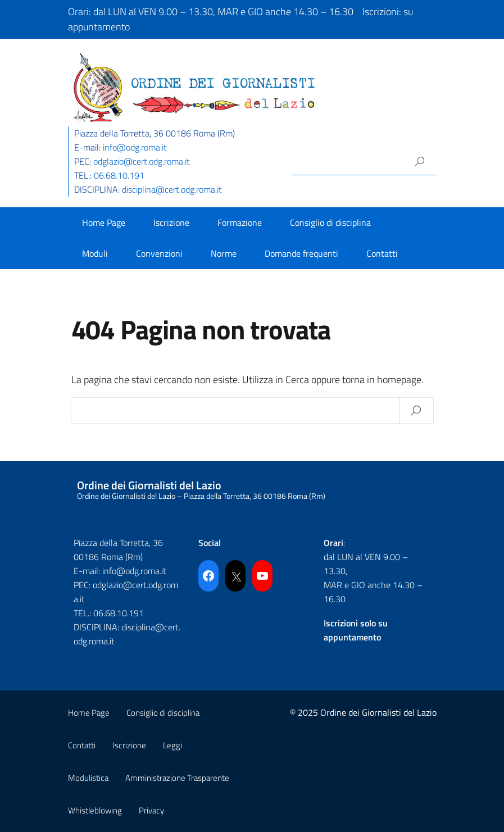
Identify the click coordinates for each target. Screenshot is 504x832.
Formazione (240, 222)
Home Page (104, 222)
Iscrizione (171, 222)
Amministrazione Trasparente (177, 778)
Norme (224, 253)
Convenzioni (159, 253)
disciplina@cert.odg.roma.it (172, 189)
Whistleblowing (95, 810)
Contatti (382, 253)
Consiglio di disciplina (330, 222)
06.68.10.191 (119, 175)
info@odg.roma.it (135, 147)
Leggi (172, 745)
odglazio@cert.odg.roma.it (142, 161)
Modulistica (88, 778)
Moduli (95, 253)
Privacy (151, 810)
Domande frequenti (301, 253)
